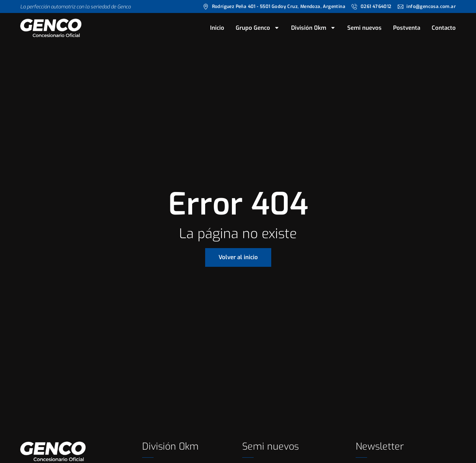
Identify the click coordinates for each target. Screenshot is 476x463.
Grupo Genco (258, 28)
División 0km (313, 28)
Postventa (407, 28)
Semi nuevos (364, 28)
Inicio (217, 28)
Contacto (444, 28)
